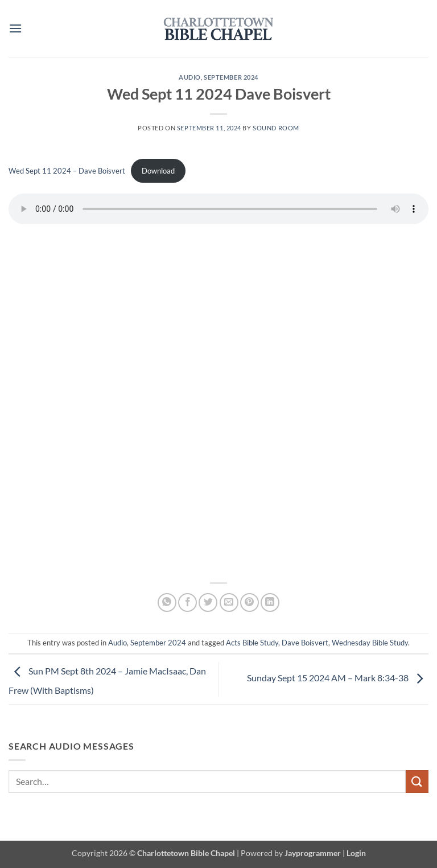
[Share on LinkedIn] (270, 602)
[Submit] (417, 781)
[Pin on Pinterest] (250, 602)
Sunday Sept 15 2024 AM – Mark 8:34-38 (338, 678)
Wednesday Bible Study (370, 643)
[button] (15, 28)
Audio (190, 77)
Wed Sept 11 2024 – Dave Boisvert (67, 171)
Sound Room (276, 128)
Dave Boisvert (305, 643)
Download (158, 171)
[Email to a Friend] (229, 602)
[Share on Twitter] (208, 602)
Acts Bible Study (252, 643)
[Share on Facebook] (187, 602)
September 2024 (231, 77)
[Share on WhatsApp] (167, 602)
